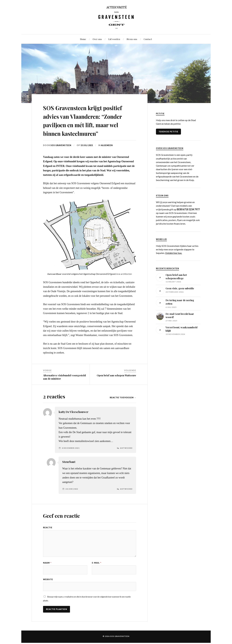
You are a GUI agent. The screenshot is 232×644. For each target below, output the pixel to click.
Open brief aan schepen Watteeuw (116, 384)
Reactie (48, 536)
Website (48, 588)
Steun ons (132, 39)
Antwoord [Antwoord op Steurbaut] (126, 497)
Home (83, 39)
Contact (148, 39)
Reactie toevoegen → (123, 406)
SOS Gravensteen (61, 154)
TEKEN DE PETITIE (168, 132)
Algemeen (107, 154)
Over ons (97, 39)
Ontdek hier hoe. (174, 253)
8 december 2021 (71, 457)
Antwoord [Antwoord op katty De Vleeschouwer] (126, 457)
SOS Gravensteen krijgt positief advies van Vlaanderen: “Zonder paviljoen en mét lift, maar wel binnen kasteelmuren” (90, 124)
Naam (47, 571)
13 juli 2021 (87, 154)
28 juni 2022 (72, 497)
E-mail (97, 571)
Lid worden (114, 39)
